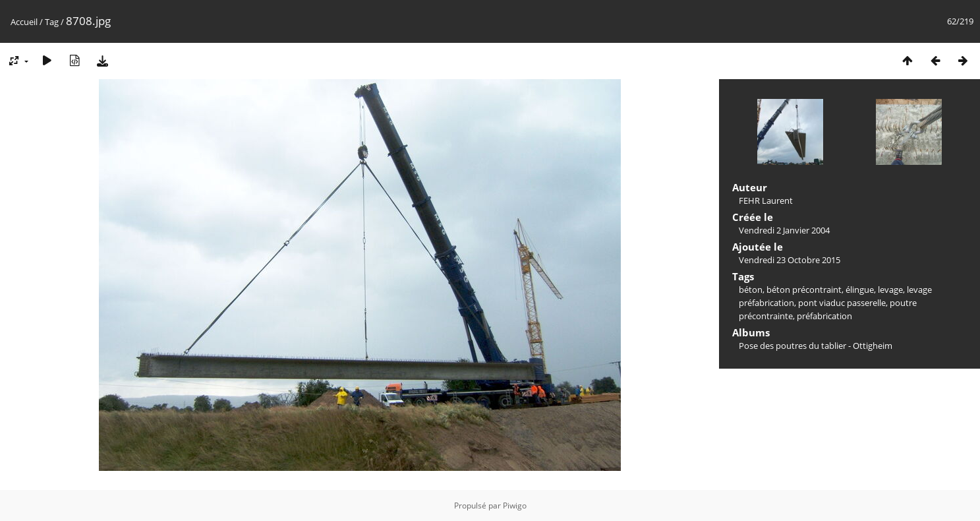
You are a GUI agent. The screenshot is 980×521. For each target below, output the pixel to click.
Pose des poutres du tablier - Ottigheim (816, 346)
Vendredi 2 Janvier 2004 (784, 230)
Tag (52, 22)
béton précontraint (804, 290)
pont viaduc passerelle (842, 303)
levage (890, 290)
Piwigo (515, 506)
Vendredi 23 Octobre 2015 (790, 260)
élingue (860, 290)
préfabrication (824, 316)
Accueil (24, 22)
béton (751, 290)
